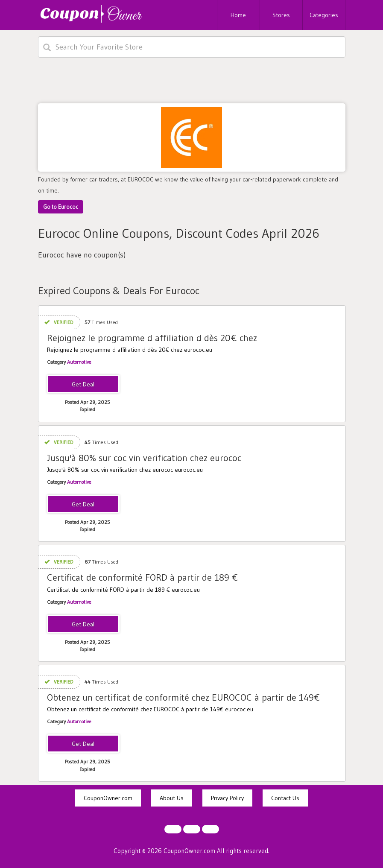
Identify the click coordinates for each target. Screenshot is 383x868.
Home (238, 15)
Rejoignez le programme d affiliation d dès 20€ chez (152, 338)
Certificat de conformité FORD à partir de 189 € (143, 577)
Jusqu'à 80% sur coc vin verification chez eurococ (144, 458)
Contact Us (285, 798)
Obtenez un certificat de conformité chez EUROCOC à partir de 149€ (184, 697)
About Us (172, 798)
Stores (281, 15)
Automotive (79, 362)
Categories (324, 15)
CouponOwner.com (108, 798)
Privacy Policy (227, 798)
